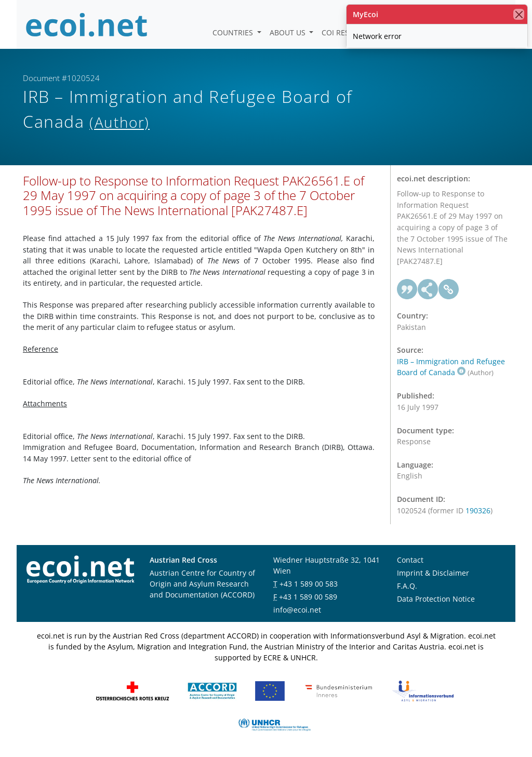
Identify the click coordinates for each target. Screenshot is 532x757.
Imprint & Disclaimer (433, 573)
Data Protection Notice (436, 599)
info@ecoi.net (297, 610)
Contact (410, 560)
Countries (234, 32)
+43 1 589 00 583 (309, 584)
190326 (478, 510)
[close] (519, 14)
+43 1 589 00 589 (308, 597)
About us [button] (289, 32)
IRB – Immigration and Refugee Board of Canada (451, 367)
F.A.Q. (407, 586)
